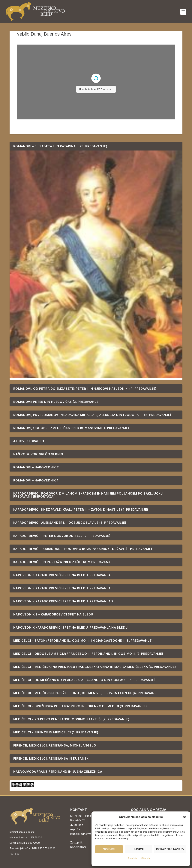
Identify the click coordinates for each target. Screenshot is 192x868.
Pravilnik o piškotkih (139, 858)
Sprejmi (109, 849)
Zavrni (139, 849)
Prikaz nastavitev (170, 849)
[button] (184, 817)
